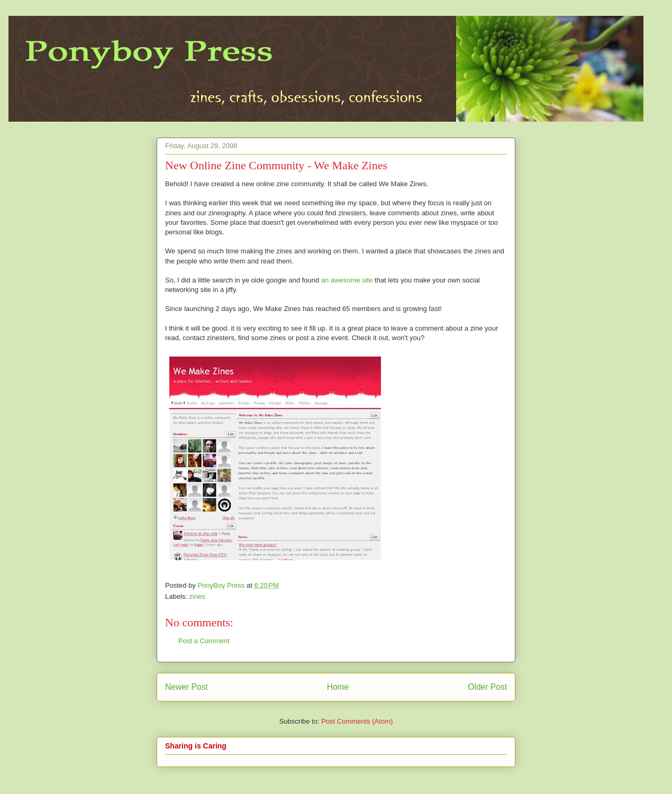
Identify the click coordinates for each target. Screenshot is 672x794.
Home (338, 687)
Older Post (487, 687)
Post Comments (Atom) (357, 721)
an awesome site (347, 280)
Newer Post (187, 687)
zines (197, 596)
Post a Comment (204, 641)
